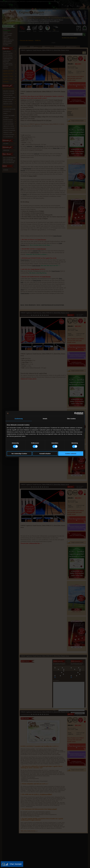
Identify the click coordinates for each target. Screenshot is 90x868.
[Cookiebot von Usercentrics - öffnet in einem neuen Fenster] (76, 414)
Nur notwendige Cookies (19, 453)
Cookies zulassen (71, 453)
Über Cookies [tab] (71, 419)
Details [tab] (45, 419)
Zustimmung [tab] (19, 419)
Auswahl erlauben (45, 453)
